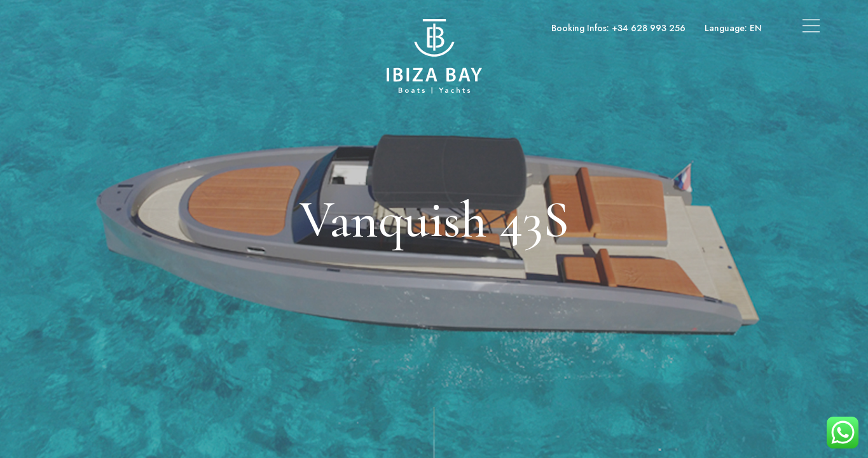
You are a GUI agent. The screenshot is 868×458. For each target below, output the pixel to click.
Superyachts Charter (206, 28)
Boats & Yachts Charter (99, 28)
